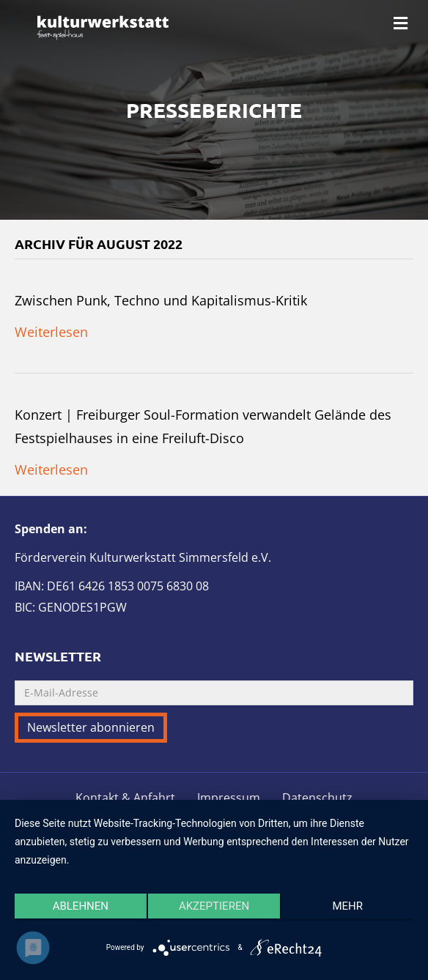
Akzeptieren (214, 906)
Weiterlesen (51, 332)
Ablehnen (81, 906)
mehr (347, 906)
